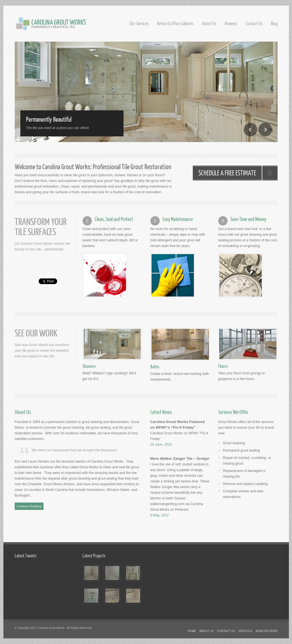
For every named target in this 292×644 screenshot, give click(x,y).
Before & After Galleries (175, 23)
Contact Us (254, 23)
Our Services (139, 23)
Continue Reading (29, 506)
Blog (274, 23)
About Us (209, 23)
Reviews (231, 23)
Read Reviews (267, 631)
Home (192, 631)
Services (245, 631)
